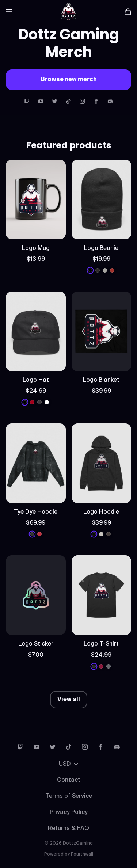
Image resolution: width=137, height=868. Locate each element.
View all (69, 700)
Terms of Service (69, 796)
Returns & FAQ (68, 829)
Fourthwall (82, 854)
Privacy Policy (69, 812)
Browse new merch (69, 80)
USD (68, 764)
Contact (69, 780)
